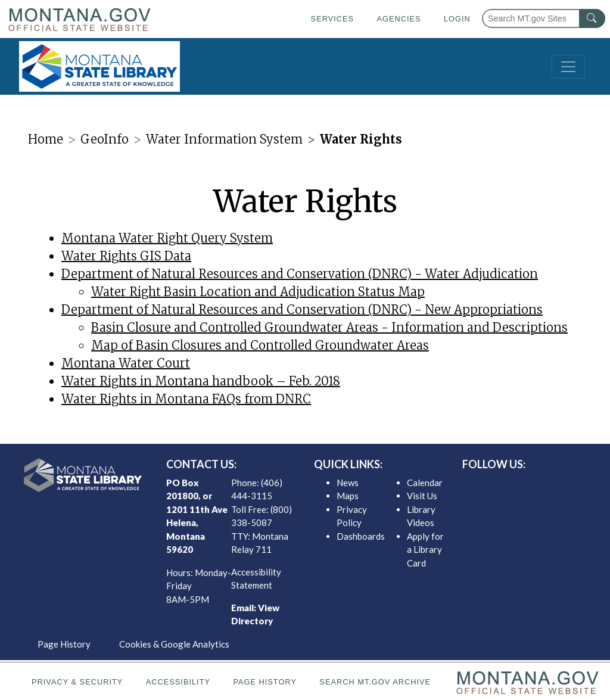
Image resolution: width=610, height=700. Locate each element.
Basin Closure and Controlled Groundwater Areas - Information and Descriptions (329, 327)
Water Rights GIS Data (126, 256)
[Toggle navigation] (568, 67)
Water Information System (224, 139)
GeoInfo (105, 139)
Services (332, 19)
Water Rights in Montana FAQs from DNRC (186, 399)
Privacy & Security (77, 682)
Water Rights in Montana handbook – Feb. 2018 (201, 381)
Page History (64, 644)
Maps (348, 496)
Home (46, 139)
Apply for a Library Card (425, 550)
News (348, 483)
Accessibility (178, 682)
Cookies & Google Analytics (174, 644)
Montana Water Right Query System (167, 238)
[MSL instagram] (537, 486)
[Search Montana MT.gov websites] (544, 18)
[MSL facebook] (499, 486)
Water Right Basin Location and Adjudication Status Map (258, 292)
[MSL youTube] (556, 486)
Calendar (425, 483)
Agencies (399, 19)
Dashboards (361, 536)
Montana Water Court (126, 363)
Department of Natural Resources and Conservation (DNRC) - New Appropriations (302, 309)
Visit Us (422, 496)
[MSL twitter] (518, 486)
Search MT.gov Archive (375, 682)
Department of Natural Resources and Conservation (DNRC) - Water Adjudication (300, 274)
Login (457, 19)
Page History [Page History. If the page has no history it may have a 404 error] (265, 682)
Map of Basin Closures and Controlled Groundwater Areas (260, 345)
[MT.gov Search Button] (592, 18)
